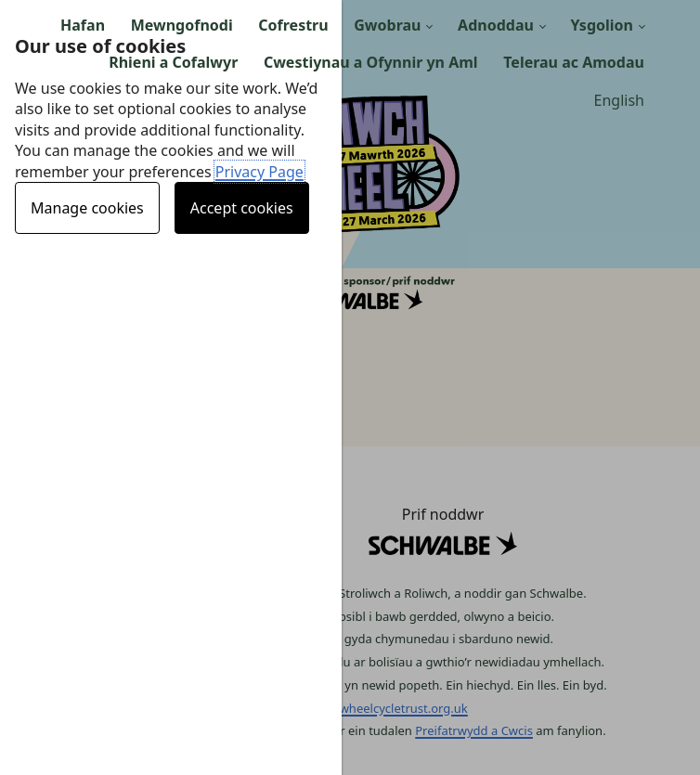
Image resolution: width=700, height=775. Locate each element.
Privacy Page (259, 172)
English (619, 100)
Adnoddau (496, 25)
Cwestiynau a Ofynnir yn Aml (371, 62)
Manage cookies (87, 208)
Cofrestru (293, 25)
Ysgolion (601, 25)
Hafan (83, 25)
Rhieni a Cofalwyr (173, 62)
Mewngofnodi (182, 25)
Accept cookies (242, 208)
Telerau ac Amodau (574, 62)
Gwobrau (387, 25)
